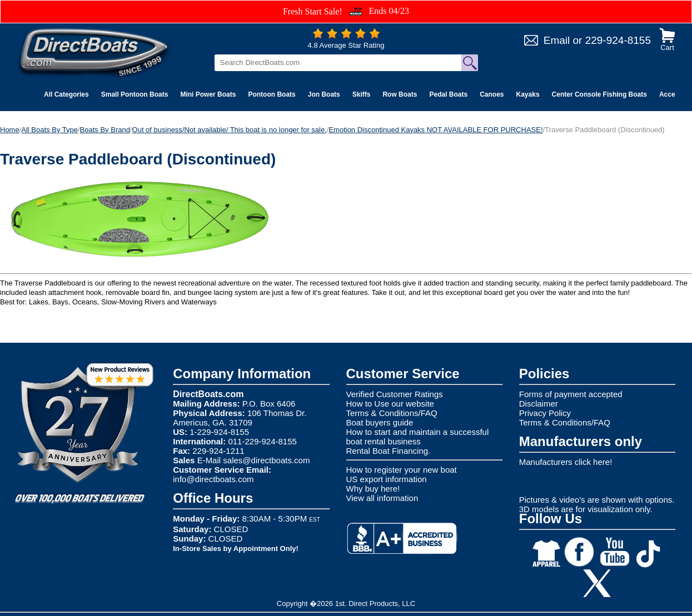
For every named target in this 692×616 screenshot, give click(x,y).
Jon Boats (324, 94)
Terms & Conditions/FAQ (392, 413)
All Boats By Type (49, 130)
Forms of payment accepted (571, 394)
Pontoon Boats (272, 94)
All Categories (66, 94)
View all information (382, 498)
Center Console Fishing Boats (599, 94)
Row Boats (400, 94)
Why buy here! (373, 489)
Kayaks (528, 94)
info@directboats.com (213, 479)
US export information (387, 479)
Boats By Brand (105, 130)
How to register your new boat (402, 470)
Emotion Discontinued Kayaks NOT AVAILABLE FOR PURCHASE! (435, 130)
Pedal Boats (448, 94)
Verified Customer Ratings (395, 394)
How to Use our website (390, 404)
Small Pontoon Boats (135, 94)
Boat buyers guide (380, 422)
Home (10, 130)
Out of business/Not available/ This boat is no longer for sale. (230, 130)
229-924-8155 (618, 40)
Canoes (492, 94)
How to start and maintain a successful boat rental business (418, 437)
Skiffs (362, 94)
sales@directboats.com (266, 460)
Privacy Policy (545, 413)
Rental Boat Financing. (389, 451)
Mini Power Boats (208, 94)
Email (557, 40)
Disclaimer (539, 404)
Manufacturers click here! (566, 462)
